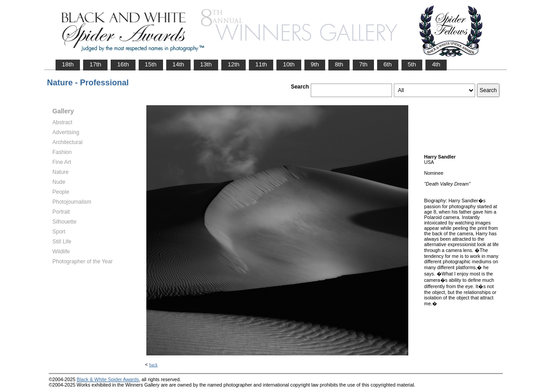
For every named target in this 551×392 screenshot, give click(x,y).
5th (412, 64)
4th (436, 64)
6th (388, 64)
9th (315, 64)
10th (289, 64)
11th (261, 64)
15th (151, 64)
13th (206, 64)
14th (178, 64)
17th (95, 64)
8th (339, 64)
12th (233, 64)
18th (68, 64)
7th (363, 64)
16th (123, 64)
